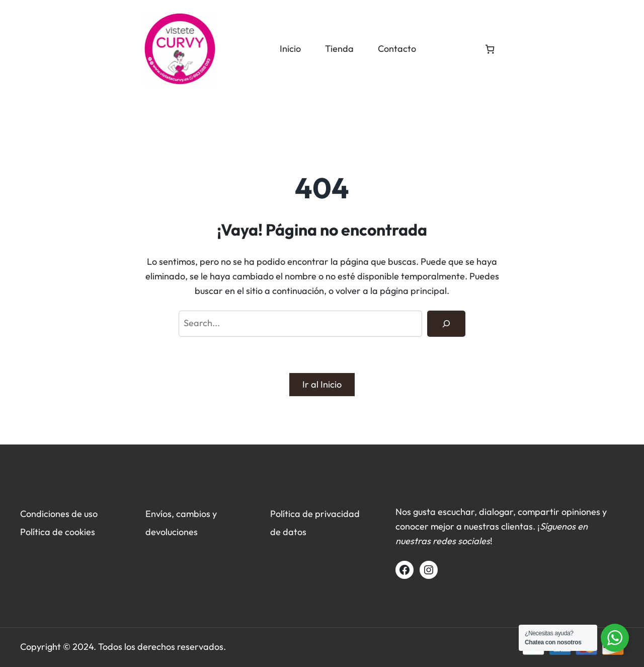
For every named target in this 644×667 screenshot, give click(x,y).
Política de (43, 532)
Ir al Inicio (322, 384)
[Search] (446, 324)
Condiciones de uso (59, 514)
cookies (80, 532)
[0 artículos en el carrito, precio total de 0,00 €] (490, 49)
